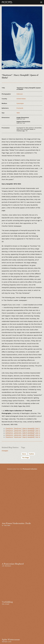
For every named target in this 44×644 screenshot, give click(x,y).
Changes (5, 451)
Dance (24, 454)
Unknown (20, 94)
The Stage (26, 458)
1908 (18, 113)
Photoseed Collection (30, 469)
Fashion (32, 454)
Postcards (20, 108)
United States (21, 99)
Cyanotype (20, 103)
